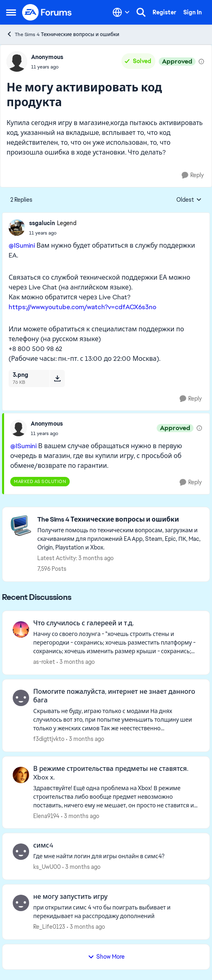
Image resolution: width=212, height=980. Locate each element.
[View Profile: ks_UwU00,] (21, 852)
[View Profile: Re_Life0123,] (21, 903)
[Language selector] (121, 12)
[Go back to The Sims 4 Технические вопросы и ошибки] (119, 520)
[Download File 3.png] (57, 378)
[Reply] (193, 175)
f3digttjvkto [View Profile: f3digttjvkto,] (49, 739)
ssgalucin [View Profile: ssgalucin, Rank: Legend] (42, 223)
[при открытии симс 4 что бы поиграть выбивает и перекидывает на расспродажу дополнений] (116, 912)
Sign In (193, 12)
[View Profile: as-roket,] (21, 629)
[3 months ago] (76, 662)
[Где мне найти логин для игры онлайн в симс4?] (116, 856)
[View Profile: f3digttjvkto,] (21, 698)
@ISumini (22, 245)
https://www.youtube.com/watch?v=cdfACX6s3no (82, 307)
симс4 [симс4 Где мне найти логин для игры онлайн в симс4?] (43, 846)
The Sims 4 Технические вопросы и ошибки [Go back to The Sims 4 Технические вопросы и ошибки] (63, 34)
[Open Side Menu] (11, 12)
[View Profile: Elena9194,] (21, 775)
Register (164, 12)
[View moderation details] (201, 62)
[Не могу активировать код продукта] (53, 233)
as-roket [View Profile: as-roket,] (44, 662)
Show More (106, 957)
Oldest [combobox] (189, 200)
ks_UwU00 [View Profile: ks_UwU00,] (47, 867)
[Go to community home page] (47, 12)
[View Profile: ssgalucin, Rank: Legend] (17, 228)
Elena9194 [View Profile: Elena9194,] (46, 816)
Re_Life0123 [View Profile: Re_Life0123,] (49, 927)
